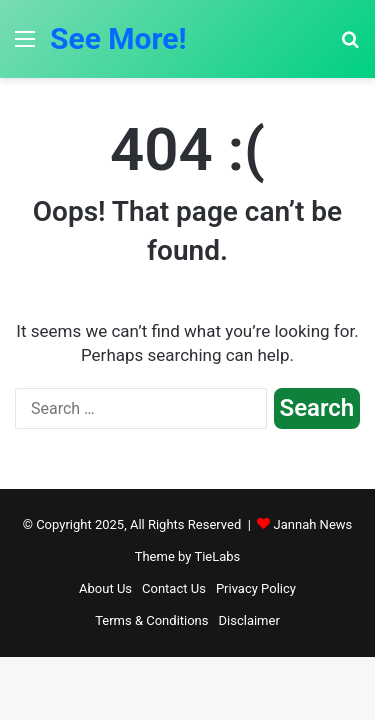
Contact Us (174, 588)
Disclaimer (249, 620)
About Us (105, 588)
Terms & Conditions (151, 620)
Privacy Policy (256, 588)
